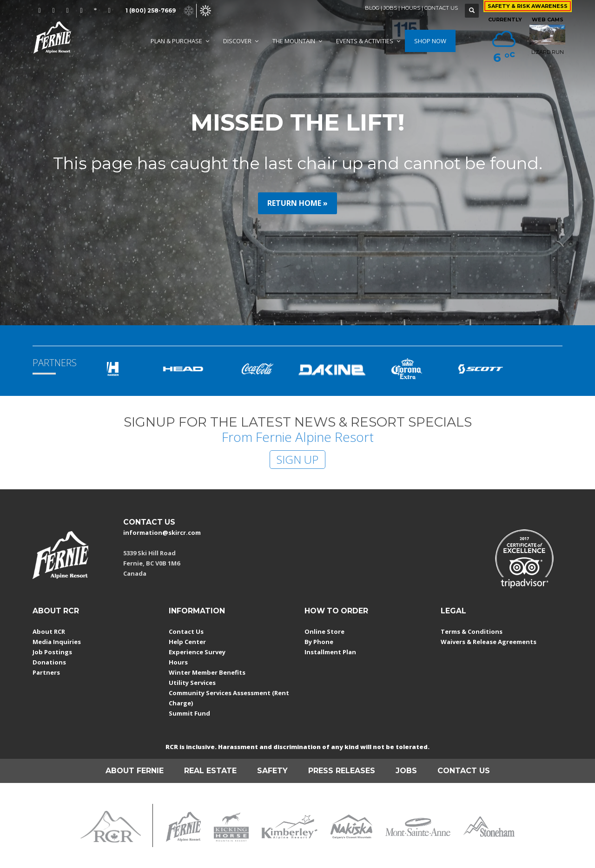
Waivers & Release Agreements (489, 642)
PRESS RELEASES (342, 771)
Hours (178, 662)
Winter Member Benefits (207, 672)
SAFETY (272, 771)
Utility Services (192, 683)
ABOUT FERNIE (135, 771)
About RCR (49, 631)
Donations (49, 662)
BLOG (372, 8)
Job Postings (52, 652)
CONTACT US (441, 8)
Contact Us (186, 631)
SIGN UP (297, 459)
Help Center (187, 642)
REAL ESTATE (210, 771)
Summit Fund (189, 713)
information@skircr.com (162, 533)
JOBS (390, 8)
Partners (46, 672)
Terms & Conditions (472, 631)
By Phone (319, 642)
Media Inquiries (57, 642)
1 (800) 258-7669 (151, 10)
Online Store (324, 631)
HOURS (411, 8)
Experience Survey (197, 652)
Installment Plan (330, 652)
